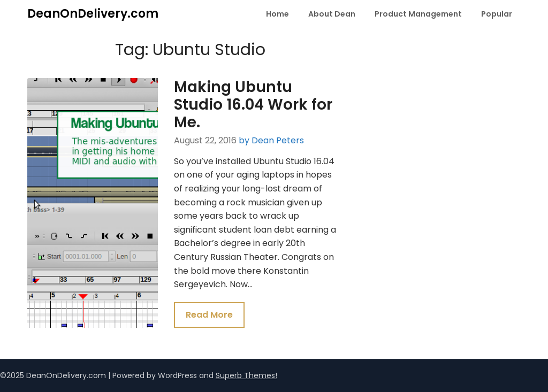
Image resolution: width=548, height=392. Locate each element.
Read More (209, 315)
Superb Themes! (246, 375)
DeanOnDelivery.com (93, 14)
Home (277, 14)
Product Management (418, 14)
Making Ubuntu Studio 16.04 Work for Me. (253, 105)
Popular (497, 14)
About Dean (332, 14)
